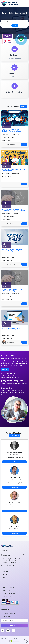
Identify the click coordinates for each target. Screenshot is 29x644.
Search (15, 26)
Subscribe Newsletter (9, 613)
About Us (5, 575)
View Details (14, 462)
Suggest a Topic (7, 596)
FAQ (4, 578)
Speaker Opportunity (9, 593)
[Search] (14, 22)
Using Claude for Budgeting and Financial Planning (13, 290)
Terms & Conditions (8, 587)
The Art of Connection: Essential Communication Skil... (13, 170)
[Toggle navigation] (26, 3)
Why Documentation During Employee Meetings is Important (14, 210)
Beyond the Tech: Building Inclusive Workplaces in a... (12, 130)
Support (5, 581)
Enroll (24, 144)
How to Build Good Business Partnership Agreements (12, 250)
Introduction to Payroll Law (12, 329)
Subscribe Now (15, 626)
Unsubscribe (6, 616)
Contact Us (6, 584)
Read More (5, 369)
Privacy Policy (6, 590)
